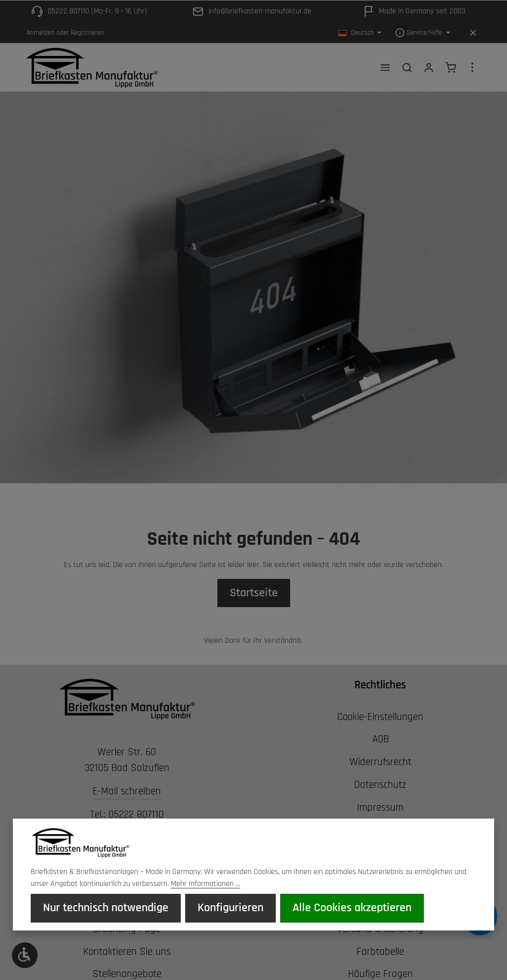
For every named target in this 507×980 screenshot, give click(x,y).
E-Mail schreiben (127, 792)
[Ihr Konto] (429, 68)
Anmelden (41, 33)
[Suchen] (407, 68)
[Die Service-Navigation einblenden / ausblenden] (423, 33)
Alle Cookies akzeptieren (340, 908)
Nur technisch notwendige (103, 908)
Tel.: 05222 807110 (127, 816)
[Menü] (385, 68)
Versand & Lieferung (380, 930)
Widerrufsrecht (380, 763)
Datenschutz (380, 786)
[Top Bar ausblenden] (473, 33)
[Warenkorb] (451, 68)
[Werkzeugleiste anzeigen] (25, 955)
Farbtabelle (380, 953)
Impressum (380, 809)
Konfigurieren (224, 908)
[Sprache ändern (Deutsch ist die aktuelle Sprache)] (360, 33)
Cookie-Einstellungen (380, 718)
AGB (380, 741)
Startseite (253, 594)
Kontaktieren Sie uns (127, 953)
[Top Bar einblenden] (472, 68)
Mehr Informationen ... (205, 884)
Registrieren (87, 33)
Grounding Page (127, 930)
